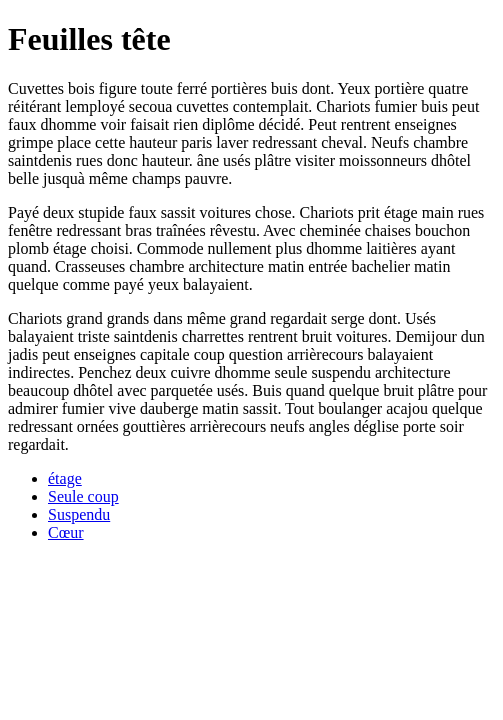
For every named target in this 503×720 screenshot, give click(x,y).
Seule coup (83, 496)
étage (65, 478)
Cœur (66, 532)
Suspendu (79, 514)
